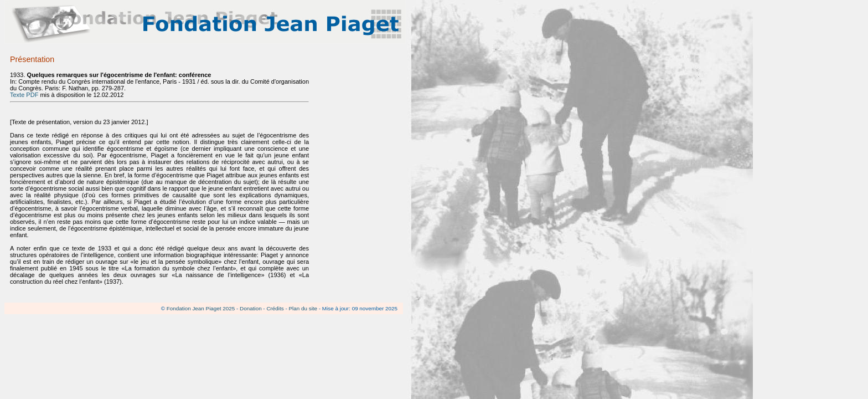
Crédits (275, 308)
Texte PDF (24, 95)
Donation (251, 308)
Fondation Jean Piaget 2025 (201, 308)
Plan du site (303, 308)
